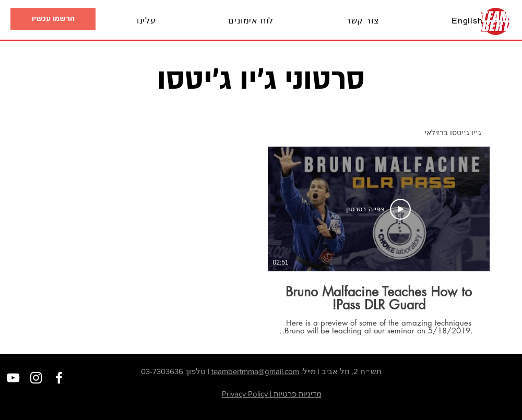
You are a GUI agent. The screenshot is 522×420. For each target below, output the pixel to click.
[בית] (496, 21)
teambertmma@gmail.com (255, 371)
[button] (48, 21)
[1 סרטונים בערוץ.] (261, 241)
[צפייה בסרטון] (378, 209)
